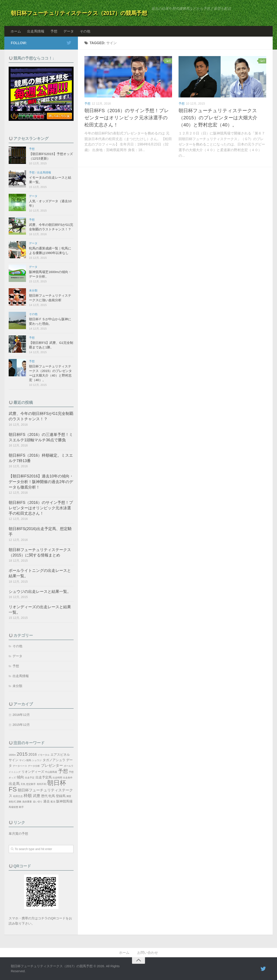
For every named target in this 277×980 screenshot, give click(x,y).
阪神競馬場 (64, 801)
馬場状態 (13, 807)
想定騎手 (31, 784)
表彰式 (12, 802)
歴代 (44, 796)
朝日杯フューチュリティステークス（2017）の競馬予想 (79, 13)
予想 (54, 31)
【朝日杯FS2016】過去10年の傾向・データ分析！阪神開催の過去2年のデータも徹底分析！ (41, 482)
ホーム (16, 31)
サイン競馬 (25, 760)
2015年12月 (21, 725)
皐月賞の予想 (18, 834)
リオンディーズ (33, 772)
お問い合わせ (148, 953)
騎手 (21, 807)
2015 (22, 754)
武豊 (37, 796)
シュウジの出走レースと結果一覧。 (40, 592)
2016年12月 (21, 715)
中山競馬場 (51, 772)
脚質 (69, 796)
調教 (19, 802)
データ (69, 31)
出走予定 (30, 778)
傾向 (20, 777)
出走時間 (57, 778)
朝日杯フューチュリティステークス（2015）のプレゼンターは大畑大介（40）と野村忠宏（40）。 (218, 118)
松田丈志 (18, 796)
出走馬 (14, 784)
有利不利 (42, 784)
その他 (85, 31)
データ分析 (34, 766)
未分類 (33, 290)
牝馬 (52, 796)
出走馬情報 (36, 31)
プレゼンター (52, 765)
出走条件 (68, 778)
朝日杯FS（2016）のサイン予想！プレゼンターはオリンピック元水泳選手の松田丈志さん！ (127, 118)
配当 (53, 802)
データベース (20, 766)
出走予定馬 (44, 777)
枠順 (28, 796)
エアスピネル (60, 755)
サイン (14, 760)
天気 (23, 784)
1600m (12, 755)
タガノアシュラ (54, 760)
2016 (33, 754)
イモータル (44, 755)
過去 (47, 801)
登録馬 (61, 796)
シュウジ (37, 760)
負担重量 (27, 802)
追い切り (38, 802)
